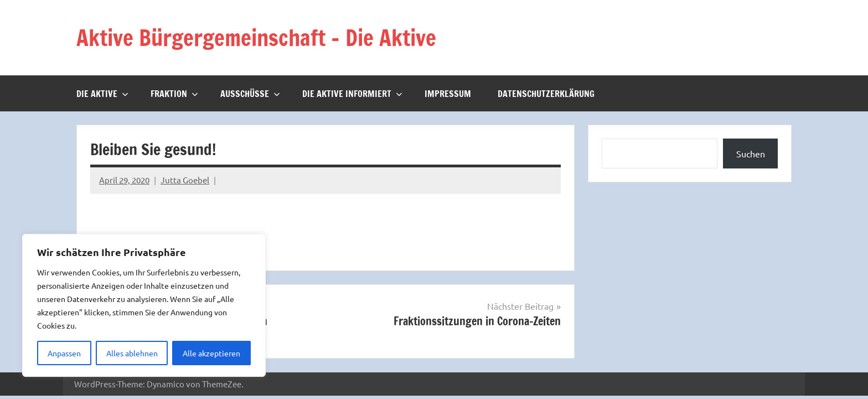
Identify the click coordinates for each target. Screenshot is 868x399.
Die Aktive (102, 93)
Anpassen (64, 353)
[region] (144, 305)
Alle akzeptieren (211, 353)
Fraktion (174, 93)
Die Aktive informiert (352, 93)
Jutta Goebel (185, 180)
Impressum (448, 93)
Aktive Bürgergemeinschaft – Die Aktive (259, 37)
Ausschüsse (250, 93)
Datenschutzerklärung (546, 93)
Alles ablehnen (132, 353)
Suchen (751, 153)
